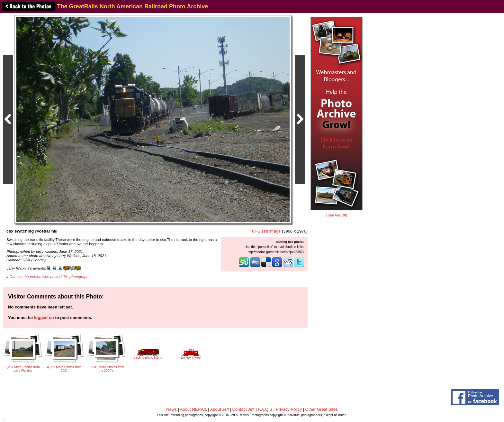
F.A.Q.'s (265, 409)
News (171, 409)
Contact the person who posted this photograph (49, 276)
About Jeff (220, 409)
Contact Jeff (243, 409)
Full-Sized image (265, 231)
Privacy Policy (289, 409)
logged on (44, 318)
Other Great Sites (322, 409)
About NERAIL (194, 409)
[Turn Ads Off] (337, 215)
